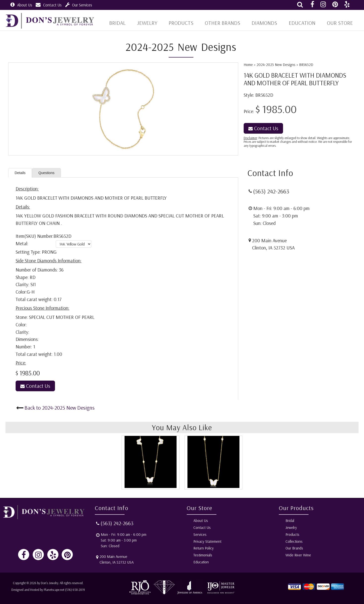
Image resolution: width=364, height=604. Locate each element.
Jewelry (153, 23)
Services (200, 534)
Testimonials (203, 555)
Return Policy (204, 548)
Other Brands (226, 23)
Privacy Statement (207, 541)
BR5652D (306, 65)
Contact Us (49, 5)
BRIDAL (123, 23)
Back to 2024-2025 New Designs (60, 409)
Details (21, 173)
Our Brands (294, 548)
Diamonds (266, 23)
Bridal (290, 521)
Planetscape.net (54, 590)
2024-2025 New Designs (276, 65)
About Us (21, 5)
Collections (294, 541)
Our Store (339, 23)
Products (186, 23)
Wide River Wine (298, 555)
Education (303, 23)
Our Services (79, 5)
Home (248, 65)
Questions (51, 173)
